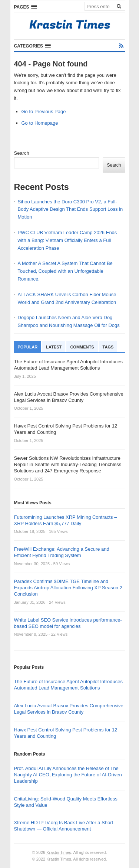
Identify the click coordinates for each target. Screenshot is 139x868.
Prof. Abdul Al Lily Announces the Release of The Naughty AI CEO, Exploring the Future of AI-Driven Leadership (68, 775)
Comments (82, 347)
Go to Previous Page (44, 112)
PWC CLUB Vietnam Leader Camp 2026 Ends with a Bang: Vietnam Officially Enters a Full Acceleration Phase (67, 240)
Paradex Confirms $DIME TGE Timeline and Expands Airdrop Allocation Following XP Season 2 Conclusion (68, 588)
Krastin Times (59, 852)
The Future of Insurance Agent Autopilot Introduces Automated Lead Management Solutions (68, 685)
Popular (28, 347)
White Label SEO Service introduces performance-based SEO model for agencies (68, 623)
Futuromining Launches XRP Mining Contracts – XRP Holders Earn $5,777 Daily (66, 520)
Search (22, 153)
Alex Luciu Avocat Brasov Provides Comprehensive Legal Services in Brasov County (69, 709)
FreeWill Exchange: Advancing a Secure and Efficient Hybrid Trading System (62, 552)
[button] (26, 7)
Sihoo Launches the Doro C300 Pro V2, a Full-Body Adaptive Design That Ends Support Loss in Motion (70, 209)
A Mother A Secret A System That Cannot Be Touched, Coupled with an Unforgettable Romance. (65, 271)
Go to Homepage (40, 123)
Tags (108, 347)
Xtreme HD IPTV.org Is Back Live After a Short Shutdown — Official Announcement (64, 826)
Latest (54, 347)
